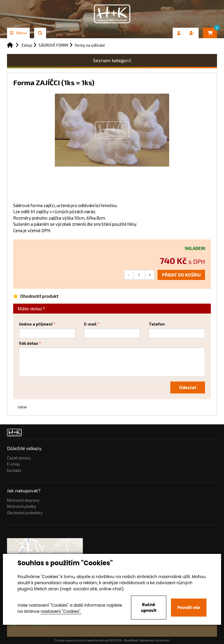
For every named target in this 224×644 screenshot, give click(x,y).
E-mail (90, 324)
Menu (18, 33)
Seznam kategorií (112, 60)
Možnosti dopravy (23, 500)
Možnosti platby (22, 506)
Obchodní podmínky (25, 513)
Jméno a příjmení (36, 324)
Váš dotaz (29, 343)
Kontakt (14, 470)
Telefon (157, 324)
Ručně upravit (149, 608)
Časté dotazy (19, 458)
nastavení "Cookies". (61, 611)
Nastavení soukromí (155, 640)
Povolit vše (189, 608)
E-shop (13, 464)
